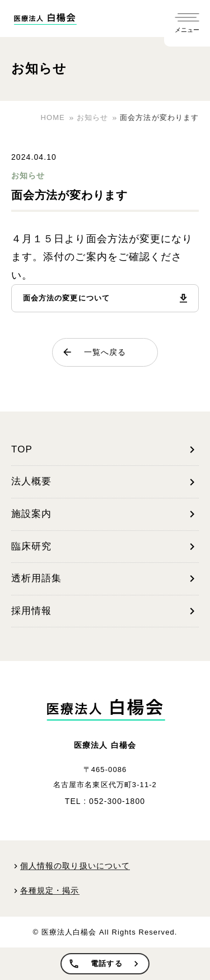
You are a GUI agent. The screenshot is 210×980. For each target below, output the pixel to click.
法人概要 (105, 482)
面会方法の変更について (66, 298)
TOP (105, 450)
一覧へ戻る (94, 352)
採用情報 (105, 611)
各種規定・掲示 (50, 891)
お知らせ (28, 175)
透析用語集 (105, 579)
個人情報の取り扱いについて (75, 866)
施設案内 (105, 514)
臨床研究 (105, 547)
